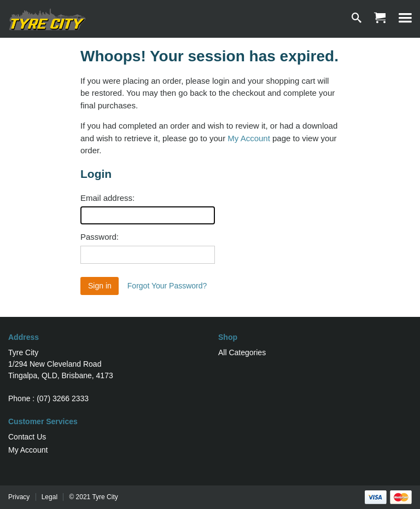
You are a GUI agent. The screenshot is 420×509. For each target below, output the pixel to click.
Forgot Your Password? (167, 286)
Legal (49, 497)
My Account (249, 138)
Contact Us (27, 437)
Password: (100, 237)
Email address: (107, 198)
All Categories (242, 352)
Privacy (19, 497)
